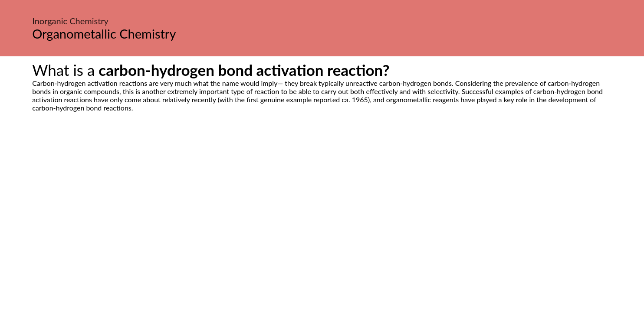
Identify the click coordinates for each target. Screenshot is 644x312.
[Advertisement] (322, 193)
